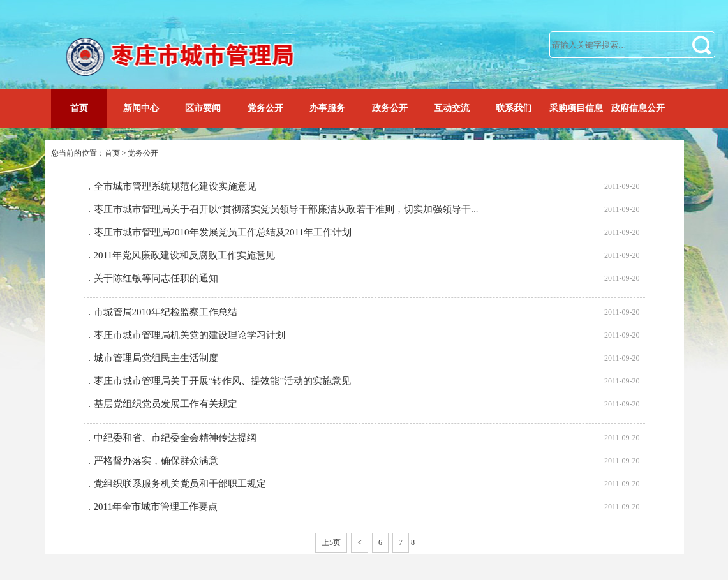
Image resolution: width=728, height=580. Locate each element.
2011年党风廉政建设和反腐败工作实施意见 (184, 255)
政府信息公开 (638, 108)
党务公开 (265, 108)
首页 (79, 108)
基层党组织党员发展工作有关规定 (166, 404)
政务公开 (390, 108)
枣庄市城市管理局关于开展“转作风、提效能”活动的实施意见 (222, 381)
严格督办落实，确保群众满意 (156, 461)
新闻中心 (141, 108)
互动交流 (452, 108)
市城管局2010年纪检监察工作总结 (166, 312)
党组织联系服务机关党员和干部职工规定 (180, 484)
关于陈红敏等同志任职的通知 (156, 278)
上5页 (331, 542)
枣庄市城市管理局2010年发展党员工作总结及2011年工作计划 (223, 232)
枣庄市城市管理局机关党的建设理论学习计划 (189, 335)
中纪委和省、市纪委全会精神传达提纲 (175, 438)
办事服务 (327, 108)
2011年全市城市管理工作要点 (156, 507)
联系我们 (514, 108)
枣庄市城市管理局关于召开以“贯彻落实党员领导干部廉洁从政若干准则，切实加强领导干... (286, 209)
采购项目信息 (576, 108)
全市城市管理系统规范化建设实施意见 (175, 186)
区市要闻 (203, 108)
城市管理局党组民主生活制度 (156, 358)
